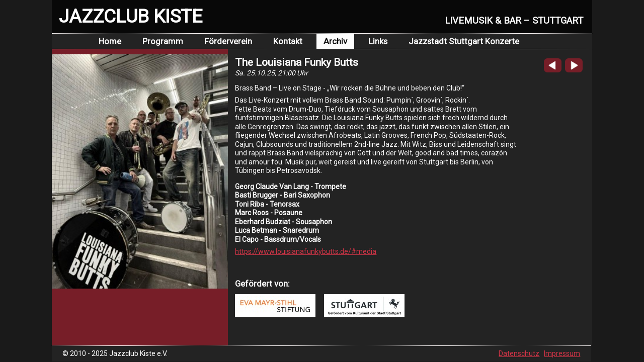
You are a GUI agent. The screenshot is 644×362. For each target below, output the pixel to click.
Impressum (562, 353)
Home (110, 41)
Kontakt (288, 41)
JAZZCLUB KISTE (131, 16)
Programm (163, 41)
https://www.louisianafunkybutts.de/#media (306, 251)
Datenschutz (519, 353)
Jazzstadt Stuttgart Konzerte (464, 41)
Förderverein (228, 41)
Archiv (335, 41)
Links (378, 41)
